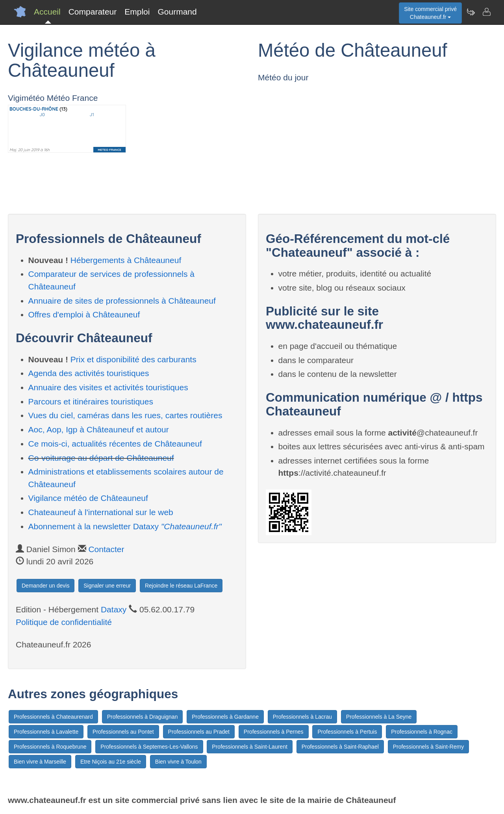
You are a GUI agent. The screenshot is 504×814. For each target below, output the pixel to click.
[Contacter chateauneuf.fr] (486, 12)
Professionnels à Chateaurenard (53, 717)
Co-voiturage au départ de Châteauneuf (101, 458)
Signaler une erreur (107, 586)
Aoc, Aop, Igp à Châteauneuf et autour (99, 429)
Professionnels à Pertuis (347, 732)
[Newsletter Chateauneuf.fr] (471, 12)
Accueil (47, 12)
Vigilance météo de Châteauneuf (88, 498)
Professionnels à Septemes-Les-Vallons (149, 747)
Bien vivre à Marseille (40, 762)
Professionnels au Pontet (123, 732)
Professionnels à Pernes (274, 732)
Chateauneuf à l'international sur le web (101, 512)
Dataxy (114, 609)
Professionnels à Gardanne (225, 717)
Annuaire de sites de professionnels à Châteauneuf (122, 301)
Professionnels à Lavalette (46, 732)
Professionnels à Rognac (422, 732)
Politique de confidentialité (64, 622)
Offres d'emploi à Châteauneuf (84, 314)
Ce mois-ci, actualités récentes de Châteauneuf (115, 444)
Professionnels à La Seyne (379, 717)
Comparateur (93, 12)
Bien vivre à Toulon (178, 762)
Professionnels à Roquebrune (50, 747)
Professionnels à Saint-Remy (429, 747)
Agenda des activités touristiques (89, 373)
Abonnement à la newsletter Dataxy (125, 526)
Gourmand (177, 12)
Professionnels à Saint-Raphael (340, 747)
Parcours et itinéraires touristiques (91, 401)
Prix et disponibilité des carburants (133, 359)
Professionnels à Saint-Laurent (249, 747)
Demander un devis (45, 586)
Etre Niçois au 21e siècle (111, 762)
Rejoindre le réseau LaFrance (181, 586)
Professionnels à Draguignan (143, 717)
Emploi (137, 12)
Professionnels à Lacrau (302, 717)
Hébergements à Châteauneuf (126, 260)
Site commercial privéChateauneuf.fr (430, 13)
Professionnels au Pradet (199, 732)
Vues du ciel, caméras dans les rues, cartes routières (125, 415)
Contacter (106, 549)
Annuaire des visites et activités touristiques (108, 387)
